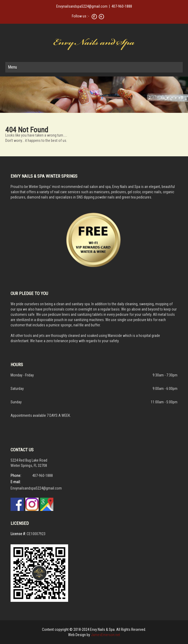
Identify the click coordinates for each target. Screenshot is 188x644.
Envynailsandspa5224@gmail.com (82, 6)
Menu (12, 67)
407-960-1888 (122, 6)
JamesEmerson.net (105, 635)
